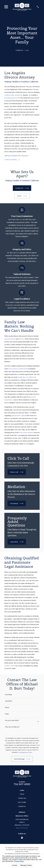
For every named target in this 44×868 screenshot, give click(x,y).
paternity (20, 95)
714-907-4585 (22, 784)
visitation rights (9, 95)
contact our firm (10, 666)
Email (7, 714)
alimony (21, 339)
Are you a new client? (12, 720)
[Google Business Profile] (22, 838)
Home (22, 794)
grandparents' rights (18, 416)
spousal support (10, 339)
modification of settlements (27, 377)
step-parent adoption (26, 432)
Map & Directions (22, 828)
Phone (7, 707)
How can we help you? (12, 727)
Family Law (22, 798)
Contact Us (22, 806)
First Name (9, 695)
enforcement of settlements (18, 369)
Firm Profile (22, 802)
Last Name (9, 701)
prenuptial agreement (12, 98)
